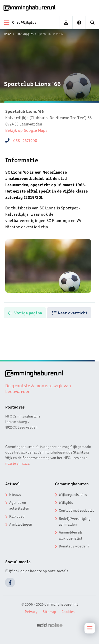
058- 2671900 (25, 140)
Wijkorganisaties (73, 494)
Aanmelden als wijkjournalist (71, 535)
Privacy (31, 611)
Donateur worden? (74, 546)
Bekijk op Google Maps (26, 130)
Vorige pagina (25, 313)
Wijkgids (66, 502)
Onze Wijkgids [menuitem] (20, 22)
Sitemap (49, 611)
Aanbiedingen (21, 524)
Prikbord (17, 516)
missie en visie (17, 463)
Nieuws (15, 494)
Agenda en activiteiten (19, 505)
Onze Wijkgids (25, 34)
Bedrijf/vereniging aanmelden (75, 521)
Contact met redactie (77, 510)
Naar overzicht (70, 313)
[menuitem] (92, 23)
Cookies (68, 611)
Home (8, 34)
